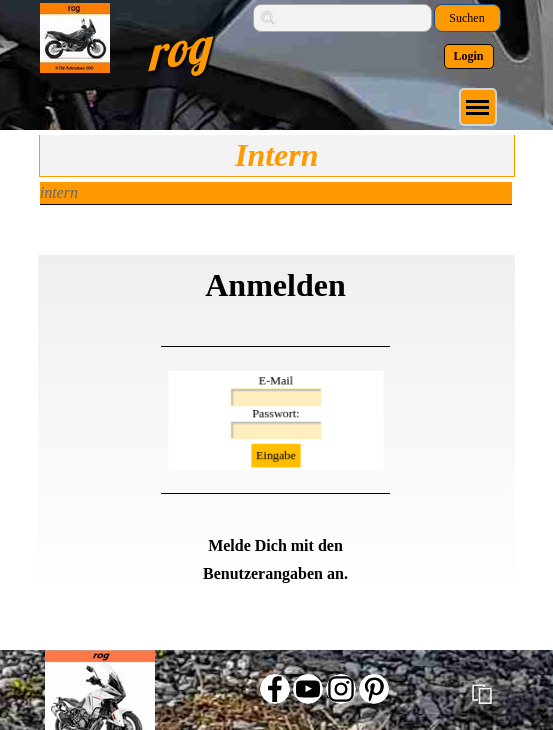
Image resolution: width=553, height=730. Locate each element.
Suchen (466, 18)
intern (59, 192)
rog (176, 48)
